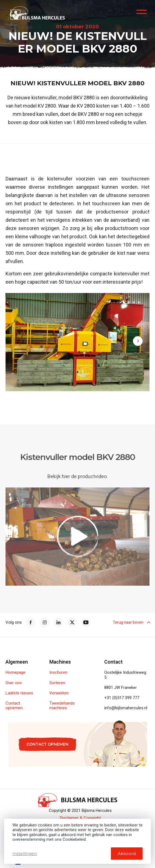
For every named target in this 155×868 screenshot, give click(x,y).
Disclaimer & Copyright (80, 818)
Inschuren (58, 673)
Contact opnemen (14, 706)
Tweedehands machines (62, 706)
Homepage (15, 673)
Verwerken (59, 693)
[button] (124, 302)
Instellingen (25, 854)
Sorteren (57, 683)
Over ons (14, 683)
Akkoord (127, 854)
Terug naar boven (131, 622)
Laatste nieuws (19, 693)
